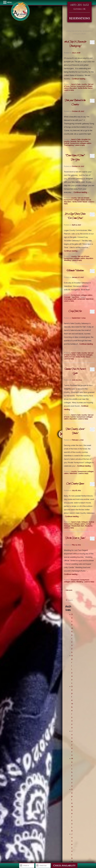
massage (67, 297)
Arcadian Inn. (86, 139)
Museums (89, 526)
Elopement (75, 580)
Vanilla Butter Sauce (85, 88)
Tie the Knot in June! (75, 538)
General (73, 141)
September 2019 (72, 810)
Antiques (85, 522)
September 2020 (72, 707)
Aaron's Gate (76, 84)
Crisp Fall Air (75, 311)
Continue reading (80, 79)
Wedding (67, 260)
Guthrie (73, 86)
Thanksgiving (69, 145)
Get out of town (83, 141)
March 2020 (72, 772)
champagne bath (70, 299)
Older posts (68, 590)
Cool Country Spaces (75, 484)
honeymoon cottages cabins (81, 143)
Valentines (75, 297)
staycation (73, 88)
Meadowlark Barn (78, 526)
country (84, 84)
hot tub (88, 200)
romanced (81, 299)
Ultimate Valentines (75, 271)
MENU (5, 2)
